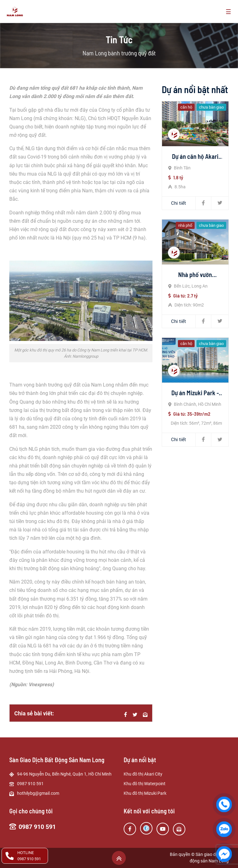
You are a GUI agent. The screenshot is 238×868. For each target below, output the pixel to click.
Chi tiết (178, 203)
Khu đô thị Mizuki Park (145, 793)
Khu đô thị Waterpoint (145, 784)
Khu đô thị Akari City (143, 774)
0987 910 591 (37, 827)
